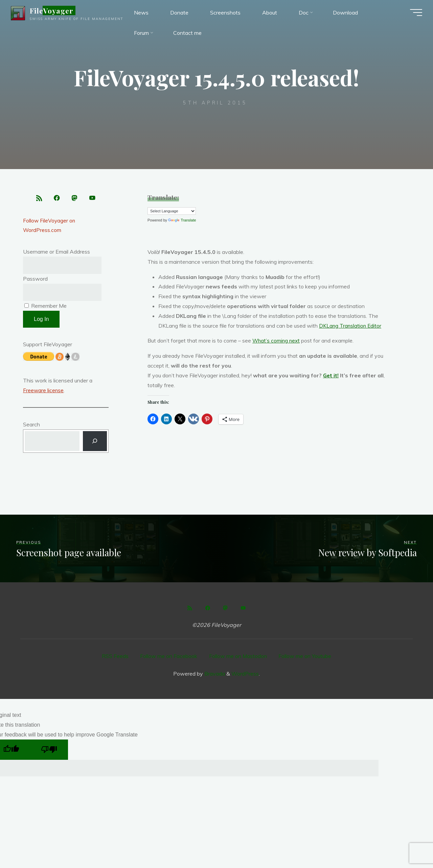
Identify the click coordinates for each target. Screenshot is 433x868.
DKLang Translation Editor (351, 326)
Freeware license (44, 392)
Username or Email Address (56, 253)
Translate (182, 220)
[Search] (95, 443)
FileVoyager (54, 11)
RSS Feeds (115, 658)
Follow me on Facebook (169, 658)
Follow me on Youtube (305, 658)
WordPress (245, 675)
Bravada (214, 675)
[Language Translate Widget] (172, 211)
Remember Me (45, 308)
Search (31, 426)
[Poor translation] (49, 751)
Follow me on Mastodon (238, 658)
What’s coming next (277, 341)
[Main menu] (413, 14)
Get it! (331, 375)
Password (35, 280)
